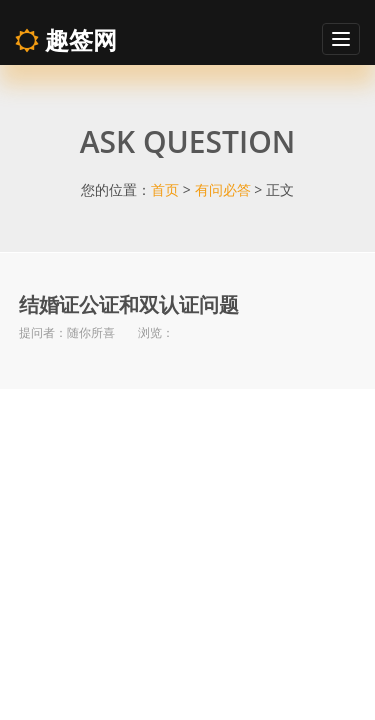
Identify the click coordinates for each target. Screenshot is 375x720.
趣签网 (66, 39)
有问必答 (223, 189)
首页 (165, 189)
